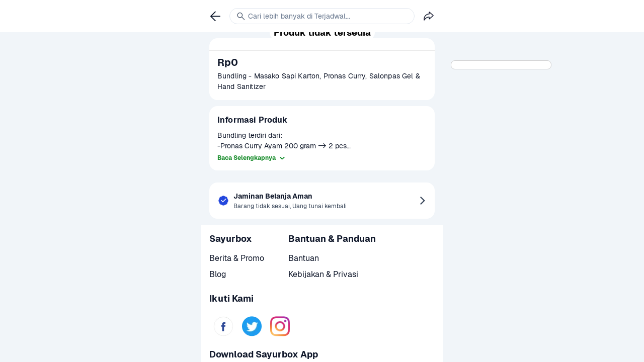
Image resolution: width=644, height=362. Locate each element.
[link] (223, 326)
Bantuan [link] (304, 258)
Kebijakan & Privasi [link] (323, 274)
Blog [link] (218, 274)
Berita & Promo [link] (237, 258)
